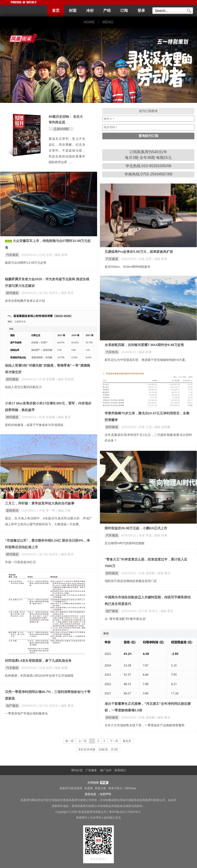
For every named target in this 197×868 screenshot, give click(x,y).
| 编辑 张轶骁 (65, 379)
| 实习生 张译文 (48, 293)
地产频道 (112, 611)
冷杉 (90, 11)
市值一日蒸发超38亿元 (20, 562)
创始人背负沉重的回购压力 (23, 387)
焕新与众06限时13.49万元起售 (26, 263)
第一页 (69, 741)
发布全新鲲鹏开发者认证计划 (25, 301)
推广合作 (106, 770)
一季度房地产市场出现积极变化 (26, 713)
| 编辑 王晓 (63, 511)
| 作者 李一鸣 (47, 511)
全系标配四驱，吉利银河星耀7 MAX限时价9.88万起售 (144, 345)
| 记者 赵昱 (45, 255)
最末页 (127, 741)
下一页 (114, 741)
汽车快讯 (112, 352)
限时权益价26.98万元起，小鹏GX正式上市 (136, 528)
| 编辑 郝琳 (60, 255)
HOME (89, 22)
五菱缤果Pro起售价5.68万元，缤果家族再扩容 (139, 252)
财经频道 (12, 293)
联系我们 (120, 770)
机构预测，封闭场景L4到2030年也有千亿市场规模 (39, 676)
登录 (141, 11)
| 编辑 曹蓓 (66, 293)
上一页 (82, 741)
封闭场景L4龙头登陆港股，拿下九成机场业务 (38, 661)
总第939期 (61, 129)
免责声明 (105, 794)
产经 (107, 11)
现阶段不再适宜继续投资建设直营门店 (131, 581)
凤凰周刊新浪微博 (71, 788)
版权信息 (90, 794)
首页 (56, 11)
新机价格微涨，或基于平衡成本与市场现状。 (36, 425)
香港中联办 (115, 788)
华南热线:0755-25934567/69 (148, 174)
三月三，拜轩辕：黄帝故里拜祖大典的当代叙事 (40, 503)
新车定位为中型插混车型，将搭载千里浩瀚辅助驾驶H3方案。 (146, 360)
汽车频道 (12, 255)
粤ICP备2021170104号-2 (125, 812)
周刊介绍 (77, 770)
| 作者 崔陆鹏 (47, 379)
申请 (104, 783)
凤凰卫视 (100, 788)
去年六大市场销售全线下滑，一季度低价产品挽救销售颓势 (145, 725)
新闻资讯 (12, 511)
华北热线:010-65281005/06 (148, 166)
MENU (108, 22)
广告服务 (91, 770)
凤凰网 (89, 788)
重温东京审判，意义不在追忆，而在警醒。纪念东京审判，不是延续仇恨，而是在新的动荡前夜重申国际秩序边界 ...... (67, 150)
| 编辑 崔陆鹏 (161, 427)
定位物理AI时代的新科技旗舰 (124, 543)
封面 (73, 11)
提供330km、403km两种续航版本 (128, 267)
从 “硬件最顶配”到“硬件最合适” (126, 619)
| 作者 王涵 (145, 427)
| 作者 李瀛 (145, 535)
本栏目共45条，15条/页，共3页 (98, 750)
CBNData (130, 788)
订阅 (124, 11)
